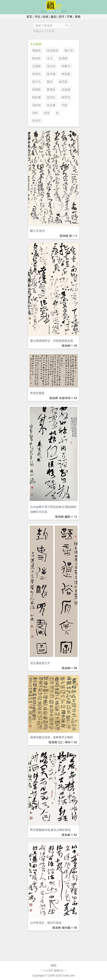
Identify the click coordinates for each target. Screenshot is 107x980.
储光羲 (66, 928)
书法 (37, 17)
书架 (64, 105)
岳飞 (50, 58)
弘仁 (61, 742)
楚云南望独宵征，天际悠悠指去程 (52, 341)
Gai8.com (69, 975)
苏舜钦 (36, 90)
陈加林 (64, 236)
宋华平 (36, 121)
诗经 (35, 113)
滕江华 (69, 51)
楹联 (68, 517)
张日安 (51, 66)
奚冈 (50, 82)
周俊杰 (36, 51)
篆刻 (54, 17)
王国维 (36, 66)
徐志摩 (51, 105)
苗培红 (51, 97)
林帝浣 (66, 97)
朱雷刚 (63, 58)
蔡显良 (51, 90)
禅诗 (68, 742)
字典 (70, 17)
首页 (29, 17)
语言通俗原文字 (40, 663)
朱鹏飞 (66, 66)
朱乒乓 (36, 82)
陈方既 (51, 74)
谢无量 (63, 82)
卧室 (47, 113)
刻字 (62, 17)
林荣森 (66, 74)
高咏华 (36, 105)
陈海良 (36, 58)
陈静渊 (36, 97)
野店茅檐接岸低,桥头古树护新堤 (51, 830)
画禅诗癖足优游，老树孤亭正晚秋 (52, 737)
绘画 (45, 17)
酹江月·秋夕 (38, 231)
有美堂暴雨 (37, 393)
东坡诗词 (65, 398)
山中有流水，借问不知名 (46, 923)
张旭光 (36, 74)
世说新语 (53, 51)
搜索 (78, 17)
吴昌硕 (66, 90)
